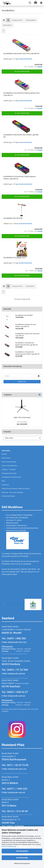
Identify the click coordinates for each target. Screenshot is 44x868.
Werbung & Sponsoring (9, 473)
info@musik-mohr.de (16, 674)
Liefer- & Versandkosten (9, 466)
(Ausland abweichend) (25, 59)
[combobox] (17, 20)
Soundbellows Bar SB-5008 (13, 218)
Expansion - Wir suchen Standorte (12, 492)
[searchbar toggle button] (30, 3)
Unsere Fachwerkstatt (9, 462)
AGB (3, 481)
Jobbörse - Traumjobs (9, 469)
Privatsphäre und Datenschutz (11, 477)
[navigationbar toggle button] (41, 3)
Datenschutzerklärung (9, 846)
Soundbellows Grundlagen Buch (15, 258)
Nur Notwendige (22, 858)
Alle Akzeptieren (22, 851)
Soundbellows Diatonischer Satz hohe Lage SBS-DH (21, 54)
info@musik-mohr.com (17, 642)
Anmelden (22, 382)
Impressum (5, 485)
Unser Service (6, 458)
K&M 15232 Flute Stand (22, 417)
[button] (4, 20)
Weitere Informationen (22, 863)
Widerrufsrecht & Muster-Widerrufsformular (16, 489)
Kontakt (4, 454)
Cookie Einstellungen (8, 496)
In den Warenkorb (22, 71)
